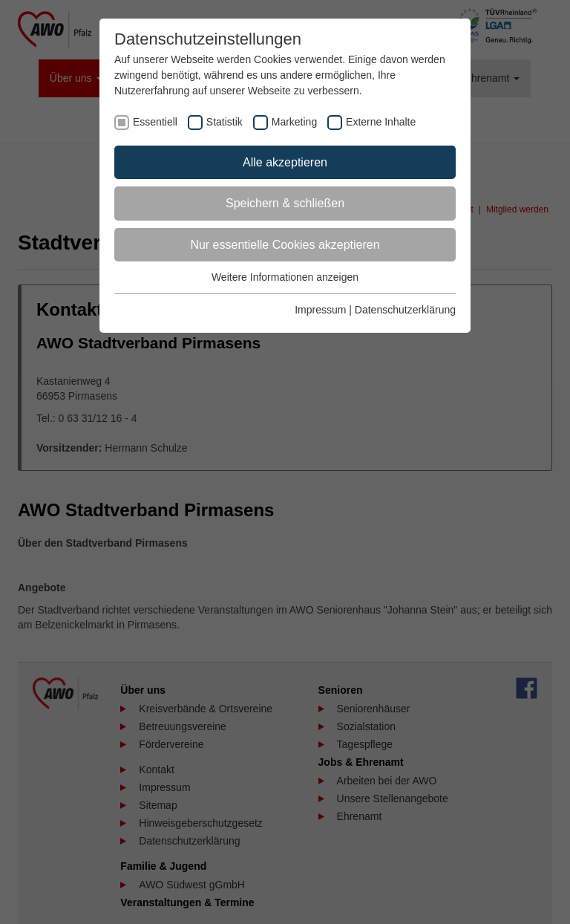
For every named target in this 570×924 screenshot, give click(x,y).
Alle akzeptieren (285, 162)
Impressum (320, 310)
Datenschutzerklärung (405, 310)
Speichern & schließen (285, 203)
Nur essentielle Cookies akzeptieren (285, 245)
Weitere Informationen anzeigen (285, 277)
